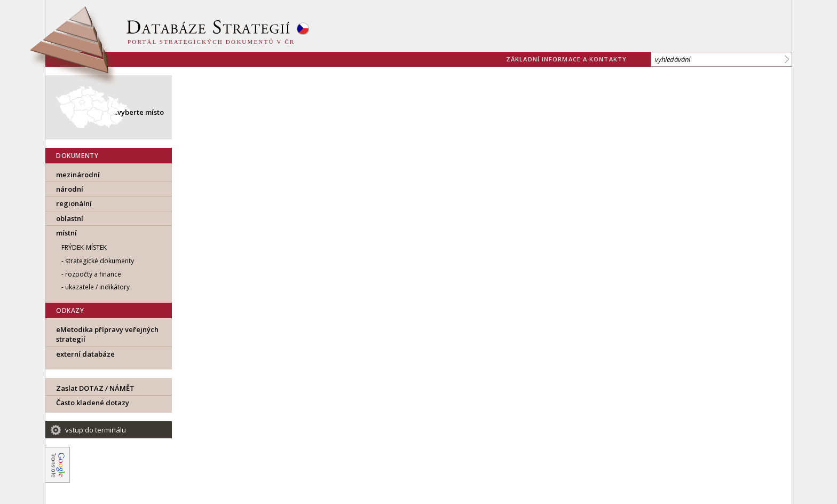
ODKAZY (70, 310)
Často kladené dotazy (93, 403)
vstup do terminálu (96, 430)
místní (66, 233)
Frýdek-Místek (84, 247)
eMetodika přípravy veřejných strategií (107, 334)
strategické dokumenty (100, 261)
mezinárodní (78, 175)
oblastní (70, 218)
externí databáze (85, 354)
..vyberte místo (139, 112)
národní (70, 189)
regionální (74, 203)
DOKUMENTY (77, 156)
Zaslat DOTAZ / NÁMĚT (95, 388)
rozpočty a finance (93, 274)
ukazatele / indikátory (97, 287)
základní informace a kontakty (566, 59)
